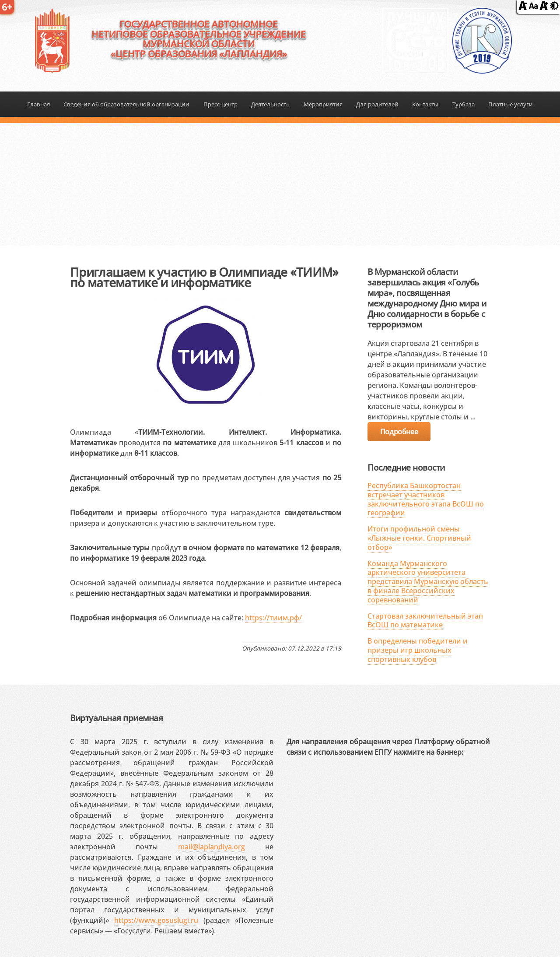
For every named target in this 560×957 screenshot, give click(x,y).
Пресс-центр (220, 104)
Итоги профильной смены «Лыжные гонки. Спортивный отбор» (419, 538)
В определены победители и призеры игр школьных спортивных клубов (418, 650)
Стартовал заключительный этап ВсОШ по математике (425, 621)
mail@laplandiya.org (212, 847)
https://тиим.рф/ (273, 618)
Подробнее (399, 432)
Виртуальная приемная (116, 718)
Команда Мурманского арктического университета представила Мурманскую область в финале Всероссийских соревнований (428, 582)
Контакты (425, 104)
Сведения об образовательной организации (126, 104)
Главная (38, 104)
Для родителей (377, 104)
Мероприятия (323, 104)
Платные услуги (511, 104)
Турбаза (464, 104)
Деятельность (270, 104)
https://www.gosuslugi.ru (156, 920)
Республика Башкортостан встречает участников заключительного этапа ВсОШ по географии (426, 499)
